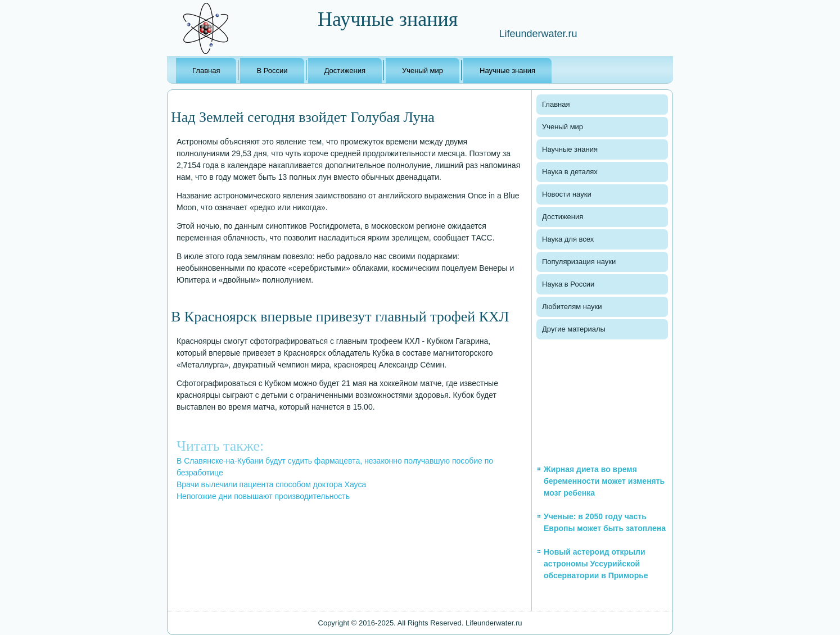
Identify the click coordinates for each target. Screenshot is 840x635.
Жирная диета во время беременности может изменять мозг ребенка (604, 481)
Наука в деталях (570, 172)
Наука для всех (568, 239)
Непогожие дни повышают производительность (263, 496)
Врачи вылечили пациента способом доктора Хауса (271, 484)
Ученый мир (423, 71)
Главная (206, 71)
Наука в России (568, 284)
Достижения (345, 71)
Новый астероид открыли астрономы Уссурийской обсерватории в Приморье (596, 564)
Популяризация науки (579, 262)
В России (272, 71)
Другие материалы (574, 329)
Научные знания (507, 71)
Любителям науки (572, 307)
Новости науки (567, 194)
